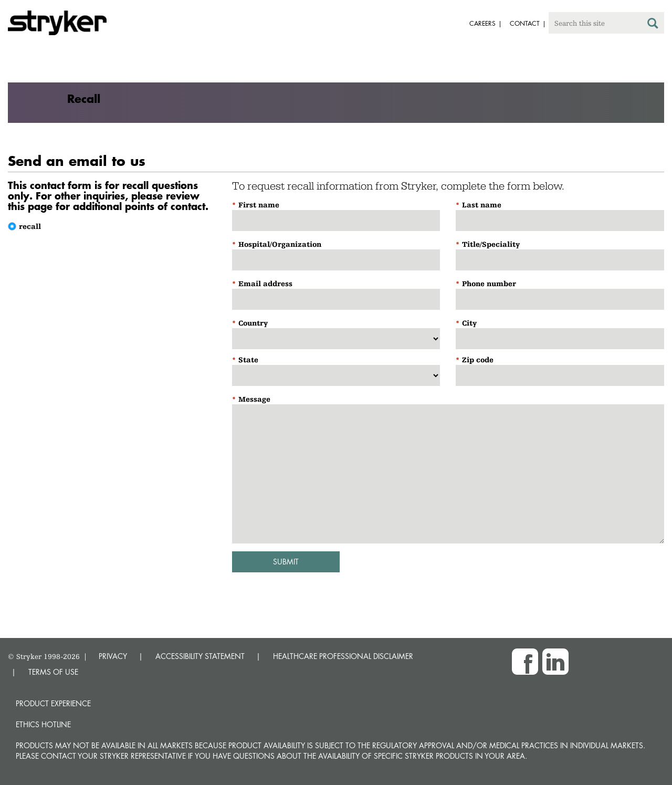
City (469, 323)
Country (253, 323)
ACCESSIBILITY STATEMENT (200, 656)
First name (259, 205)
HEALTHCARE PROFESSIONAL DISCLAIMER (343, 656)
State (248, 360)
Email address (265, 284)
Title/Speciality (491, 244)
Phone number (489, 284)
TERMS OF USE (53, 672)
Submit (286, 562)
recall (30, 226)
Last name (482, 205)
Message (254, 399)
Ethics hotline (43, 724)
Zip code (478, 360)
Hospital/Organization (280, 244)
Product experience (53, 703)
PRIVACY (113, 656)
